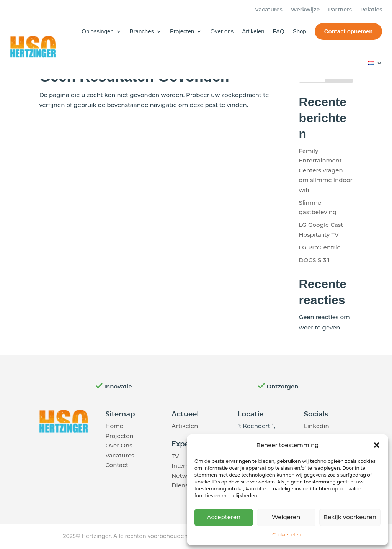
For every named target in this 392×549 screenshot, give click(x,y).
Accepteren (224, 517)
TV (175, 456)
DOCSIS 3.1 (314, 260)
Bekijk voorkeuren (350, 517)
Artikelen (253, 31)
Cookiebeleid (287, 535)
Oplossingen (97, 31)
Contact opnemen (349, 31)
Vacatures (269, 10)
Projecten (182, 31)
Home (114, 426)
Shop (300, 31)
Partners (340, 10)
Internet (183, 466)
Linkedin (317, 426)
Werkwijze (305, 10)
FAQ (279, 31)
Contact (117, 465)
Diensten (185, 485)
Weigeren (286, 517)
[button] (377, 445)
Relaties (371, 10)
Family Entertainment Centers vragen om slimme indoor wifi (326, 170)
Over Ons (119, 445)
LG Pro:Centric (320, 247)
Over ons (222, 31)
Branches (142, 31)
